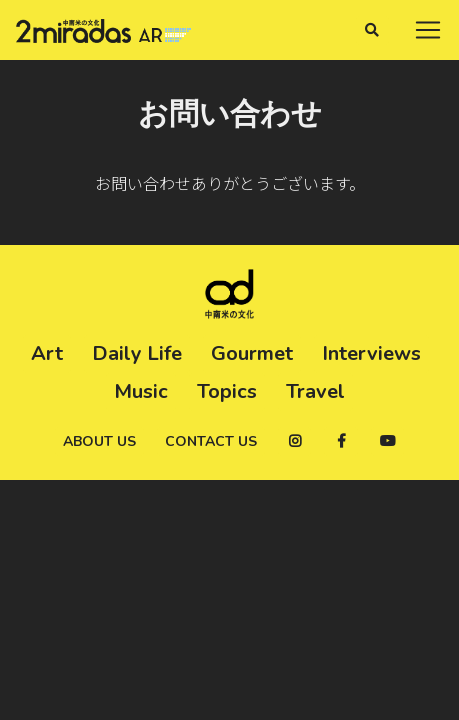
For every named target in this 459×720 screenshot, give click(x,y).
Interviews (371, 353)
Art (47, 353)
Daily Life (137, 353)
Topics (227, 391)
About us (99, 441)
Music (141, 391)
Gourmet (252, 353)
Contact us (211, 441)
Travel (315, 391)
